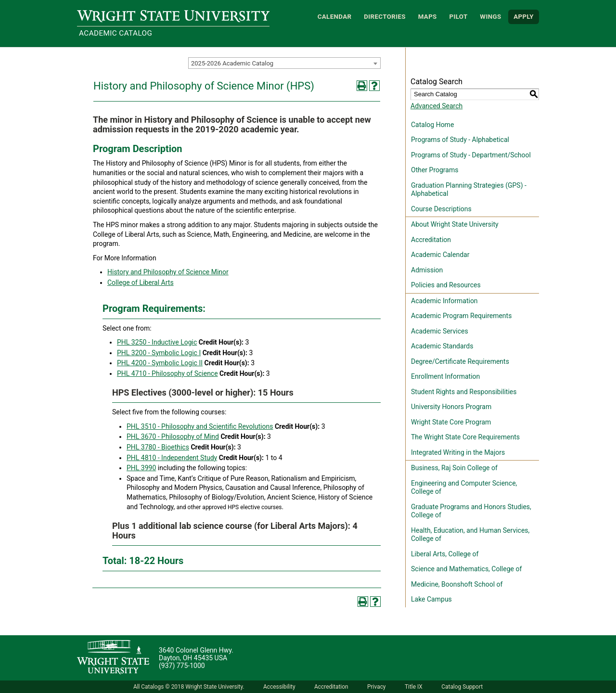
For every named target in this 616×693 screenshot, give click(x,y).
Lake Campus (431, 599)
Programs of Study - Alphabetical (460, 140)
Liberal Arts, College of (445, 554)
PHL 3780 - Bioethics (158, 447)
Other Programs (435, 170)
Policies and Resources (446, 285)
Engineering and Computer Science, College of (464, 488)
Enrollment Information (445, 376)
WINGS (490, 17)
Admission (427, 270)
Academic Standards (442, 346)
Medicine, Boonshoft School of (457, 584)
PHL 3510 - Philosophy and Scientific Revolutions (200, 426)
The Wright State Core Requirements (465, 437)
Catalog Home (432, 125)
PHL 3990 (141, 468)
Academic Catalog (115, 33)
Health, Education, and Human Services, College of (470, 535)
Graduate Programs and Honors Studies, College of (471, 511)
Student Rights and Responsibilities (464, 392)
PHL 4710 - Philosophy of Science (167, 373)
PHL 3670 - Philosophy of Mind (173, 436)
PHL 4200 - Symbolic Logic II (160, 363)
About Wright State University (455, 224)
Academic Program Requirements (461, 316)
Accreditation (431, 240)
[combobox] (284, 63)
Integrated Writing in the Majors (458, 452)
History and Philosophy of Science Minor (168, 272)
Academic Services (440, 331)
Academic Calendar (440, 255)
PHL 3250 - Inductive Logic (157, 342)
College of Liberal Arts (141, 282)
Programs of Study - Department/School (471, 155)
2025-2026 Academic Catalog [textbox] (232, 63)
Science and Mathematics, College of (466, 569)
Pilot (458, 17)
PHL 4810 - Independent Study (172, 458)
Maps (428, 17)
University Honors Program (451, 407)
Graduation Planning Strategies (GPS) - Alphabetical (469, 190)
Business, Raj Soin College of (454, 468)
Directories (385, 17)
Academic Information (444, 301)
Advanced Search (436, 106)
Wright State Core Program (451, 422)
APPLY (524, 17)
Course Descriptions (441, 209)
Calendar (335, 17)
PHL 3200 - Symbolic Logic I (159, 353)
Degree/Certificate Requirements (460, 361)
